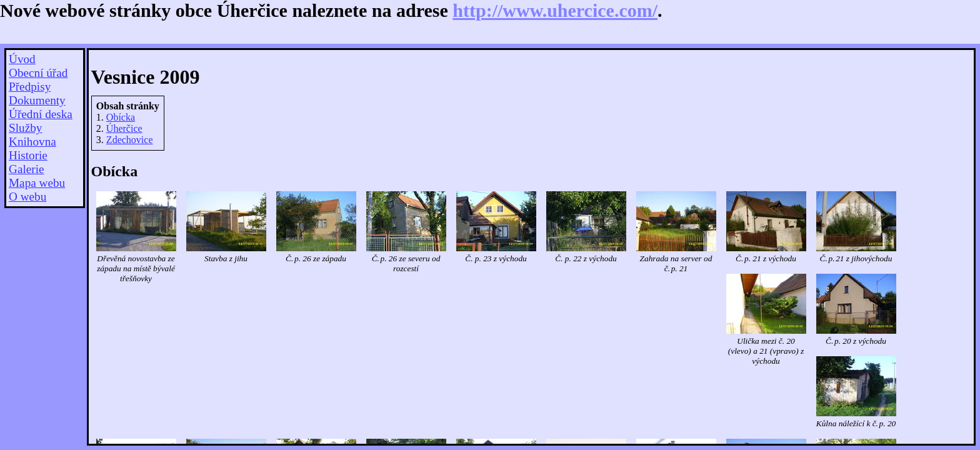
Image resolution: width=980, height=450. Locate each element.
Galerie (26, 169)
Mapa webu (37, 183)
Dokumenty (37, 100)
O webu (27, 197)
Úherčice (124, 128)
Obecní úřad (38, 73)
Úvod (22, 59)
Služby (25, 128)
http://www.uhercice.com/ (555, 10)
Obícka (121, 117)
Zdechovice (130, 140)
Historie (28, 155)
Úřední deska (41, 114)
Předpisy (30, 87)
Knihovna (32, 142)
